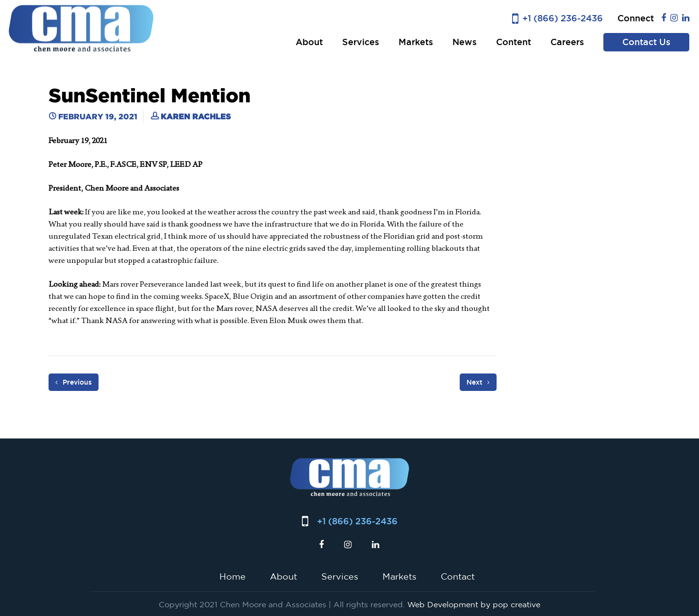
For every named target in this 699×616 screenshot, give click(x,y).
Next (478, 382)
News (465, 42)
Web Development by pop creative (474, 604)
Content (514, 42)
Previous (74, 382)
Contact (458, 576)
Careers (567, 42)
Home (233, 576)
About (309, 42)
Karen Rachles (196, 116)
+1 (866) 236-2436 (563, 18)
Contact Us (646, 42)
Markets (416, 42)
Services (361, 42)
